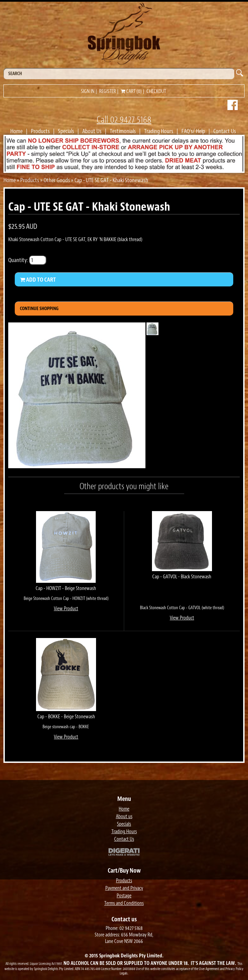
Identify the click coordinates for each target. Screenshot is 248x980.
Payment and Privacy (124, 888)
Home (16, 131)
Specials (66, 131)
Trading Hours (159, 131)
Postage (124, 896)
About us (124, 817)
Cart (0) (131, 91)
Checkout (156, 91)
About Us (92, 131)
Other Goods (57, 180)
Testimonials (123, 131)
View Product (66, 609)
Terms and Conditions (124, 903)
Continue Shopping (39, 309)
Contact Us (225, 131)
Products (40, 131)
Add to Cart (38, 280)
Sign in (88, 91)
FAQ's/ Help (193, 131)
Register (108, 91)
